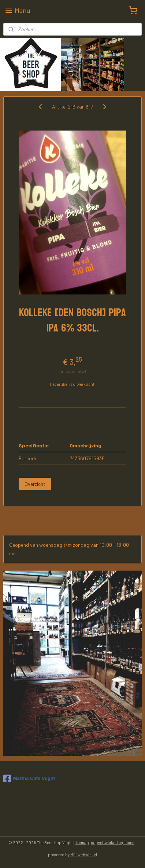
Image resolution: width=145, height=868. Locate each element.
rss (93, 843)
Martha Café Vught (29, 779)
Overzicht (35, 484)
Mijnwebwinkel (84, 855)
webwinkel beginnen (116, 843)
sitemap (82, 843)
